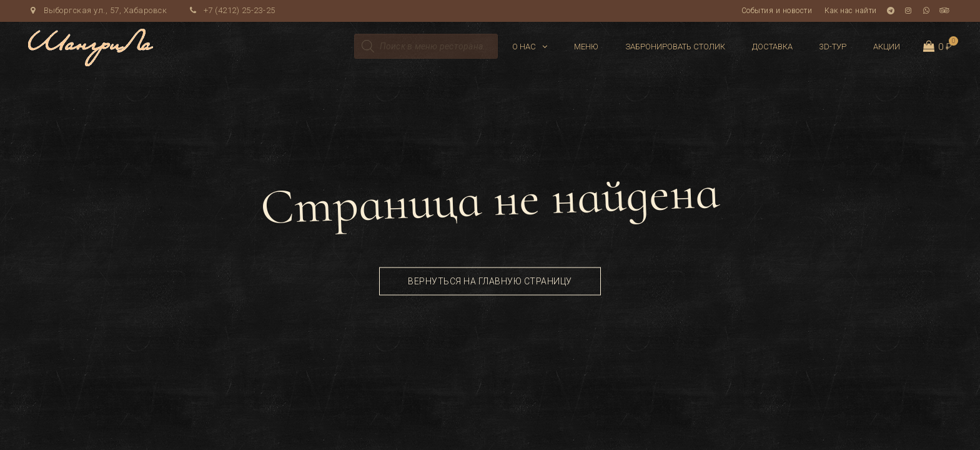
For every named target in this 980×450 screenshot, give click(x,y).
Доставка (772, 47)
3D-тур (833, 47)
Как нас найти (851, 11)
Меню (586, 47)
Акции (887, 47)
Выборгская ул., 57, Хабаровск (97, 10)
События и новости (777, 11)
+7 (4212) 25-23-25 (232, 10)
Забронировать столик (675, 47)
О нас (524, 47)
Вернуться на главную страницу (490, 281)
